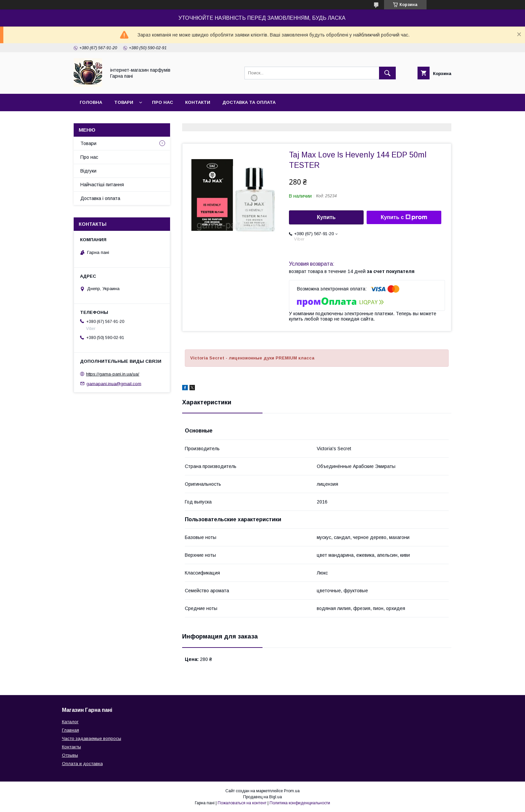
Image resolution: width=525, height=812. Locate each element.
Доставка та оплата (249, 102)
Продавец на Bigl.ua (262, 797)
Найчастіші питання (102, 185)
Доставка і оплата (100, 198)
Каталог (70, 722)
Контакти (198, 102)
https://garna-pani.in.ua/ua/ (113, 374)
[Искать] (387, 73)
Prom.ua (292, 791)
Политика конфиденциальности (300, 803)
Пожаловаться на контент (242, 803)
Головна (91, 102)
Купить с (404, 217)
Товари (124, 102)
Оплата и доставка (82, 764)
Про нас (163, 102)
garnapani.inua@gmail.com (114, 383)
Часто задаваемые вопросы (92, 738)
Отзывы (70, 755)
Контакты (71, 747)
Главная (70, 730)
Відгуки (88, 171)
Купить (326, 217)
